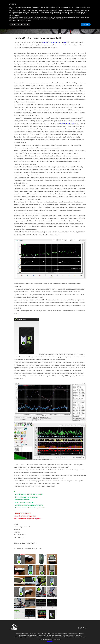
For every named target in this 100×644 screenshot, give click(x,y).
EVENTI (47, 5)
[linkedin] (87, 5)
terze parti (36, 625)
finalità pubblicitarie (19, 629)
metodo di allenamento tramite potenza (54, 42)
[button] (19, 559)
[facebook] (80, 5)
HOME (30, 5)
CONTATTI (64, 5)
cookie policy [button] (13, 624)
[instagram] (82, 5)
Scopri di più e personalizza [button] (20, 639)
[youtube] (84, 5)
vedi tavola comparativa (67, 123)
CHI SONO (56, 5)
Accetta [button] (86, 639)
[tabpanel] (50, 293)
